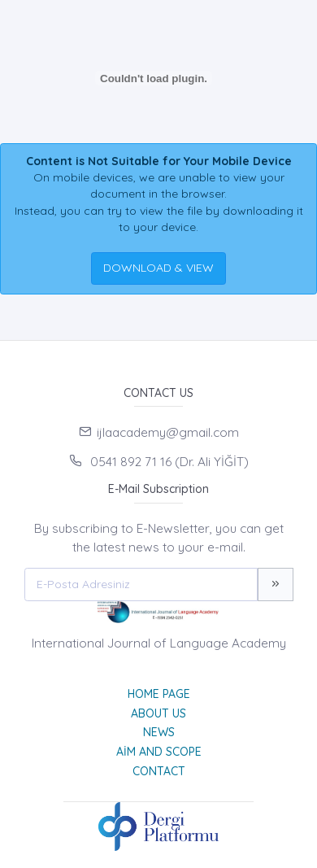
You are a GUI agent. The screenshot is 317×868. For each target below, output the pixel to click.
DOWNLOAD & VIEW (158, 268)
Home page (159, 694)
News (159, 732)
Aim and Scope (159, 752)
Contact (159, 771)
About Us (158, 713)
